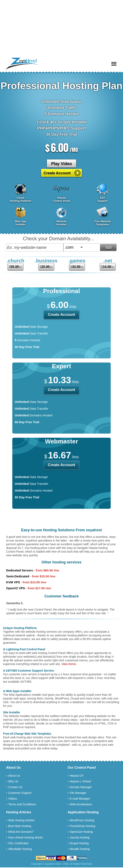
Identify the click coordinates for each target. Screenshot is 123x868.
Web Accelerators (81, 804)
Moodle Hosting (80, 849)
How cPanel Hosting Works (26, 837)
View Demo (69, 664)
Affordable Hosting (20, 849)
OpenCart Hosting (81, 832)
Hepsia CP (77, 776)
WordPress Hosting (82, 820)
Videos (13, 799)
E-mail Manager (80, 799)
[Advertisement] (61, 29)
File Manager (78, 793)
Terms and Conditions (22, 804)
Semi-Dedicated (18, 576)
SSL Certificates (18, 843)
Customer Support (20, 793)
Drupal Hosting (79, 843)
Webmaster (61, 441)
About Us (14, 776)
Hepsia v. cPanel (80, 781)
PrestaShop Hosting (83, 826)
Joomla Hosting (80, 837)
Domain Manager (81, 787)
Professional (61, 291)
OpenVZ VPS (16, 588)
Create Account (57, 173)
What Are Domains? (21, 832)
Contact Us (15, 787)
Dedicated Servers (20, 570)
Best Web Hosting (20, 826)
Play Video (62, 164)
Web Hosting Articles (21, 820)
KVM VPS (13, 582)
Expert (61, 366)
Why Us (13, 781)
